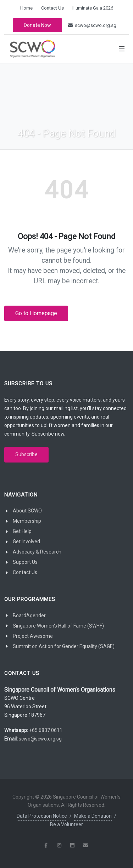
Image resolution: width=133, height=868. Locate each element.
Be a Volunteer (66, 824)
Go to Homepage (36, 313)
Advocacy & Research (37, 552)
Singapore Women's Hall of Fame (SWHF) (58, 626)
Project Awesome (33, 636)
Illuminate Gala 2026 (93, 8)
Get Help (22, 531)
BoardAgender (29, 615)
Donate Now (37, 25)
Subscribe (26, 454)
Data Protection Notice (42, 816)
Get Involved (26, 541)
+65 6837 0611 (46, 730)
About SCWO (27, 511)
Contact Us (52, 8)
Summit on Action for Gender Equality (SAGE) (64, 646)
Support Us (25, 562)
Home (26, 8)
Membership (27, 521)
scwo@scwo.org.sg (92, 25)
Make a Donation (93, 816)
